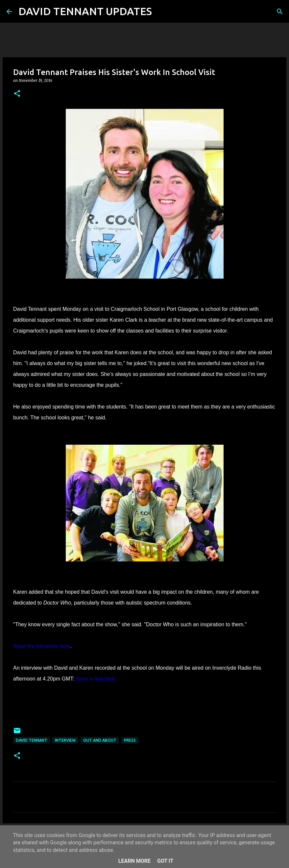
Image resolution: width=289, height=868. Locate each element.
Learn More (134, 861)
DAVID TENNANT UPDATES (85, 11)
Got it (165, 861)
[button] (17, 94)
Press (130, 740)
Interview (65, 740)
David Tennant (32, 740)
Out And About (100, 740)
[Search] (161, 12)
